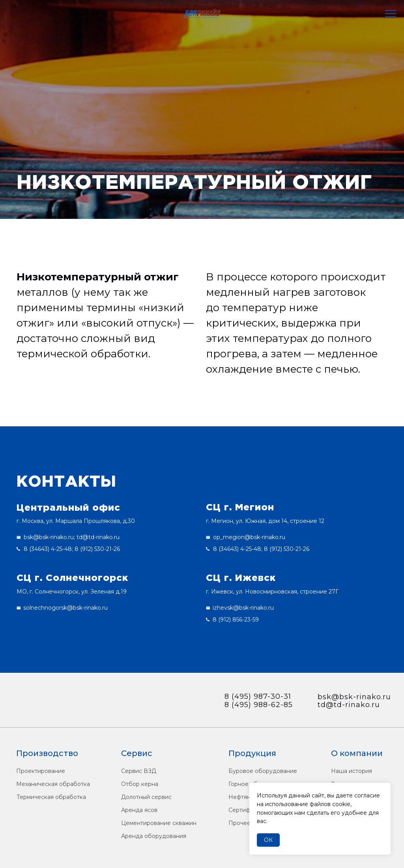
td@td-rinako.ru (98, 537)
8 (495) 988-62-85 (259, 705)
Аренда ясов (139, 810)
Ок (268, 840)
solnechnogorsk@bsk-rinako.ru (65, 608)
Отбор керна (140, 784)
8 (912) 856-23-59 (236, 620)
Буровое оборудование (263, 771)
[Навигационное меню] (391, 14)
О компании (357, 753)
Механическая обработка (53, 784)
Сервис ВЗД (139, 771)
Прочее (239, 823)
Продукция (252, 753)
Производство (47, 753)
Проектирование (41, 771)
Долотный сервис (146, 797)
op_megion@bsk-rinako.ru (249, 537)
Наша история (352, 771)
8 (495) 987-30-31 (258, 696)
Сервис (137, 753)
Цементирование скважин (159, 823)
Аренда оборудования (154, 836)
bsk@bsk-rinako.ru (49, 537)
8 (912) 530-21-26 (97, 549)
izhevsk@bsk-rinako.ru (243, 608)
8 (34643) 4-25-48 (48, 549)
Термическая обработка (51, 797)
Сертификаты (248, 810)
